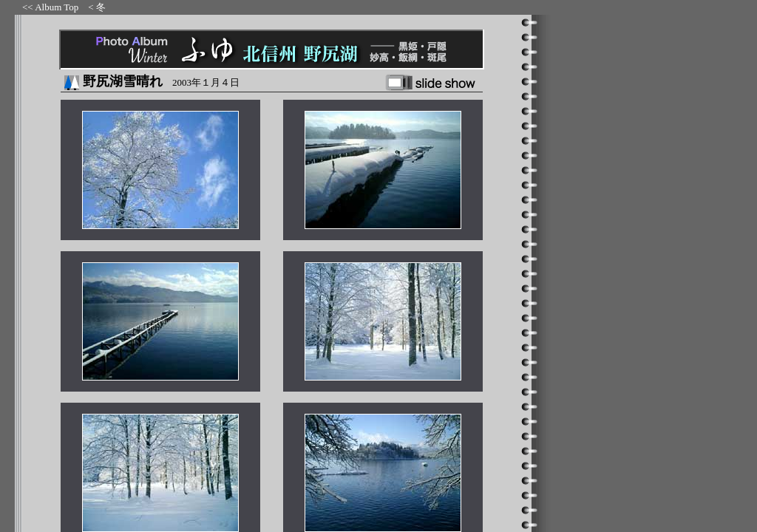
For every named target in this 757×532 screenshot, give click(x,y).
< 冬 (97, 7)
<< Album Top (50, 7)
